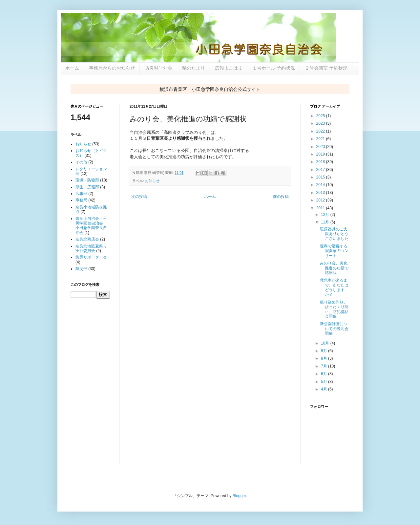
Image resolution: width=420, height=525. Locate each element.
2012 (321, 200)
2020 (321, 147)
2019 (321, 154)
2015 (321, 177)
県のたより (194, 68)
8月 (325, 358)
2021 (321, 139)
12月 (326, 215)
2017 (321, 170)
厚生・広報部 (87, 187)
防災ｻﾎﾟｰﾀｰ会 (158, 68)
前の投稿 (281, 197)
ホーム (72, 68)
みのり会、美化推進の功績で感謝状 (334, 268)
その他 (81, 162)
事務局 (81, 200)
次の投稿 (139, 197)
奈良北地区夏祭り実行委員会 (91, 248)
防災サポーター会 (91, 257)
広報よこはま (229, 68)
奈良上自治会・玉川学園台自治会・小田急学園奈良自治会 (91, 226)
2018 (321, 162)
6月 (325, 374)
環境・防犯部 (87, 180)
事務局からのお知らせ (112, 68)
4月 (325, 389)
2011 (321, 208)
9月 (325, 351)
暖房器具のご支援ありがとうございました (334, 234)
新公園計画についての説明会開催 (334, 329)
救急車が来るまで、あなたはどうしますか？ (334, 287)
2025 (321, 116)
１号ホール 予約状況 (274, 68)
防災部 (81, 269)
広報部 (81, 194)
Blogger (239, 496)
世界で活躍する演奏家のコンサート (334, 251)
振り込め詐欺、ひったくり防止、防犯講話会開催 (334, 309)
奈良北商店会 (87, 239)
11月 (326, 222)
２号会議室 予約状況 (326, 68)
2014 (321, 185)
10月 (326, 343)
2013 (321, 193)
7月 (325, 366)
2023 (321, 123)
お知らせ (152, 181)
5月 (325, 382)
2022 (321, 131)
